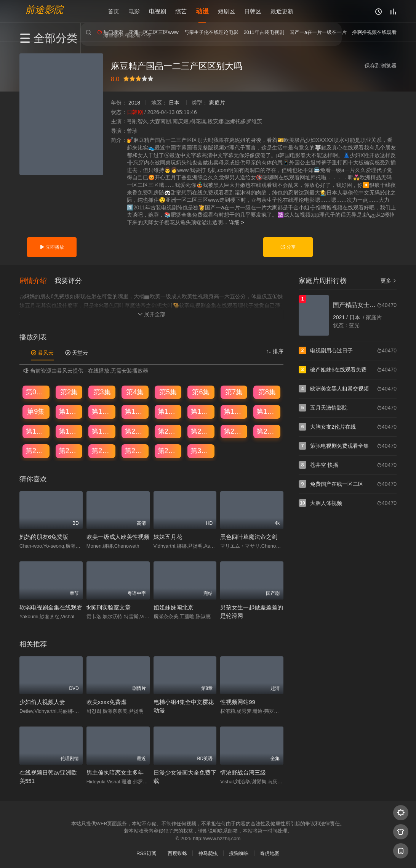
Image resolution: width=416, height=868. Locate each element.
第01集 (36, 391)
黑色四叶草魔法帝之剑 (249, 536)
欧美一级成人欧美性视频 (118, 536)
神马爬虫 (208, 853)
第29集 (168, 450)
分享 (288, 247)
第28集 (135, 450)
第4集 (135, 391)
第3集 (102, 391)
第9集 (36, 411)
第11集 (102, 411)
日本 (174, 103)
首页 (114, 11)
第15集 (234, 411)
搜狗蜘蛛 (239, 853)
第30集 (201, 450)
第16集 (267, 411)
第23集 (234, 431)
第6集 (201, 391)
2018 (134, 103)
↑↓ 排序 (275, 350)
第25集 (36, 450)
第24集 (267, 431)
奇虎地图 (270, 853)
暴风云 (42, 352)
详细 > (237, 222)
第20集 (135, 431)
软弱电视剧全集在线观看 (51, 607)
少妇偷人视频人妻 (42, 701)
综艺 (181, 11)
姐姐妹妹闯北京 (174, 607)
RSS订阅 (146, 853)
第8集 (267, 391)
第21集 (168, 431)
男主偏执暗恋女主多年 (115, 772)
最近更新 (282, 11)
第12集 (135, 411)
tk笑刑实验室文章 (109, 607)
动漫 (202, 11)
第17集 (36, 431)
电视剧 (158, 11)
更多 (389, 281)
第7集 (234, 391)
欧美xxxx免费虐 (106, 701)
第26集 (69, 450)
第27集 (102, 450)
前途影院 (44, 10)
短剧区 (226, 11)
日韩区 (253, 11)
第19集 (102, 431)
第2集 (69, 391)
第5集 (168, 391)
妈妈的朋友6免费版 (44, 536)
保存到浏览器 (381, 66)
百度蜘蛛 (178, 853)
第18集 (69, 431)
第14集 (201, 411)
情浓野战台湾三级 (243, 772)
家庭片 (217, 103)
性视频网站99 (238, 701)
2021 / (341, 317)
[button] (37, 280)
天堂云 (77, 352)
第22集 (201, 431)
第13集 (168, 411)
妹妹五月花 (168, 536)
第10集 (69, 411)
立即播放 (52, 247)
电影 (134, 11)
